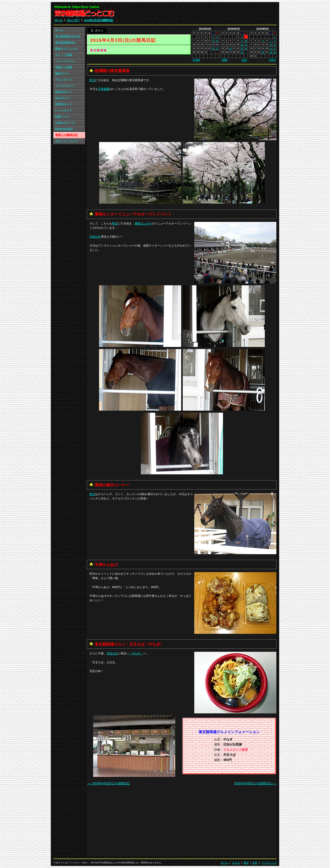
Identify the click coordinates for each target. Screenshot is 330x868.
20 (230, 48)
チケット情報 (64, 55)
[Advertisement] (215, 12)
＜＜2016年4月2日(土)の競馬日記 (108, 783)
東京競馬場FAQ (65, 43)
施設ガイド (62, 73)
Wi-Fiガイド (63, 98)
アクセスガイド (65, 86)
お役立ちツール (65, 123)
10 (246, 41)
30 (242, 52)
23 (242, 48)
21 (271, 48)
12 (213, 41)
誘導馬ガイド (64, 104)
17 (246, 44)
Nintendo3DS (64, 129)
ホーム (59, 20)
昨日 (92, 80)
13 (217, 41)
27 (217, 48)
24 (246, 48)
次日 (255, 863)
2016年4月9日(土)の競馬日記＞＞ (255, 783)
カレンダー (73, 20)
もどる (236, 863)
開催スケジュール (66, 49)
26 (213, 48)
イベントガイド (65, 61)
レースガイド (64, 110)
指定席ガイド (64, 92)
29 (274, 52)
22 (274, 48)
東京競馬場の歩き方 (68, 36)
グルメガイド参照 (236, 750)
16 (242, 44)
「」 (136, 653)
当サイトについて (66, 141)
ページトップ (269, 863)
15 (274, 44)
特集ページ (62, 117)
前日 (246, 863)
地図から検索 (64, 67)
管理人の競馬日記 (66, 135)
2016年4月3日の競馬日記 (99, 20)
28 (271, 52)
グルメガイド (64, 80)
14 (271, 44)
